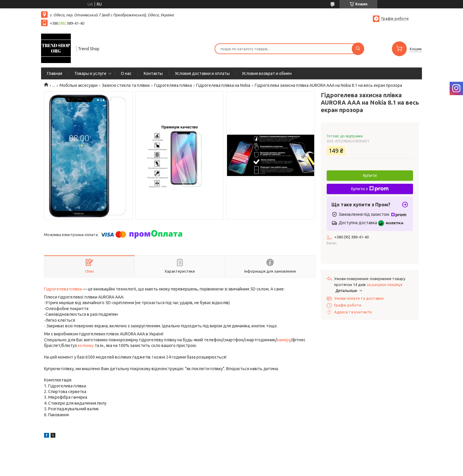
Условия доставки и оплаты (202, 73)
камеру (284, 340)
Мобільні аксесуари (79, 85)
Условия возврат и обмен (267, 73)
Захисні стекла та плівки (126, 85)
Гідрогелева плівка (173, 85)
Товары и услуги (90, 73)
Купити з (370, 189)
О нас (126, 73)
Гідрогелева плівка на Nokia (223, 85)
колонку (86, 345)
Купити (370, 175)
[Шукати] (358, 49)
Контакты (153, 73)
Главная (55, 73)
